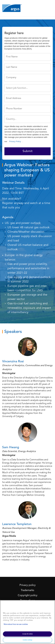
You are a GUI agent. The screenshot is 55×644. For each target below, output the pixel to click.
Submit (27, 151)
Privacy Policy (15, 141)
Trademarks (27, 590)
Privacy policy (28, 585)
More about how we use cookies (16, 624)
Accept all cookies (27, 634)
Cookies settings (27, 640)
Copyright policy (28, 595)
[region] (27, 622)
